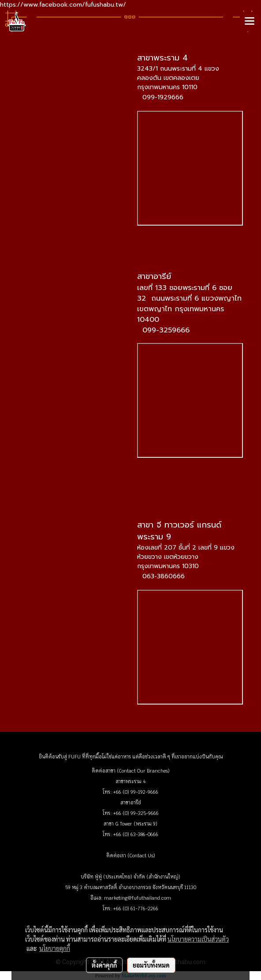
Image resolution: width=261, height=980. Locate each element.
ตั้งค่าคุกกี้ (104, 965)
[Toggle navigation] (250, 22)
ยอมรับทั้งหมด (151, 965)
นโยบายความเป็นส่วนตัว (198, 939)
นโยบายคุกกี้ (55, 948)
